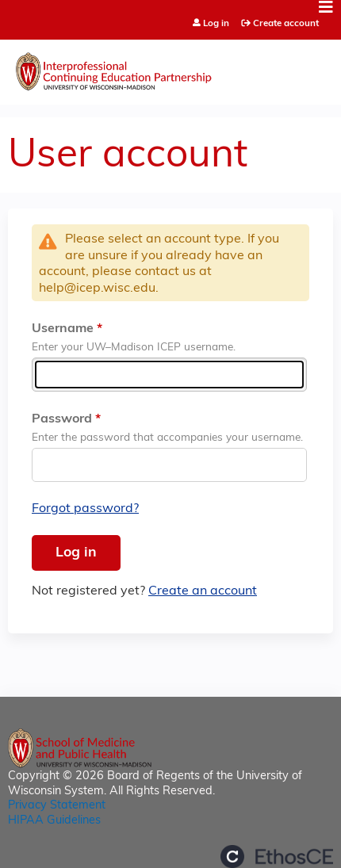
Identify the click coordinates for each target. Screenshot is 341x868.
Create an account (203, 591)
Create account (286, 24)
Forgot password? (85, 509)
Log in (216, 24)
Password (62, 419)
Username (63, 329)
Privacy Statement (57, 806)
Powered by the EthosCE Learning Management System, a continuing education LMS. (277, 857)
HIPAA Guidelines (54, 821)
